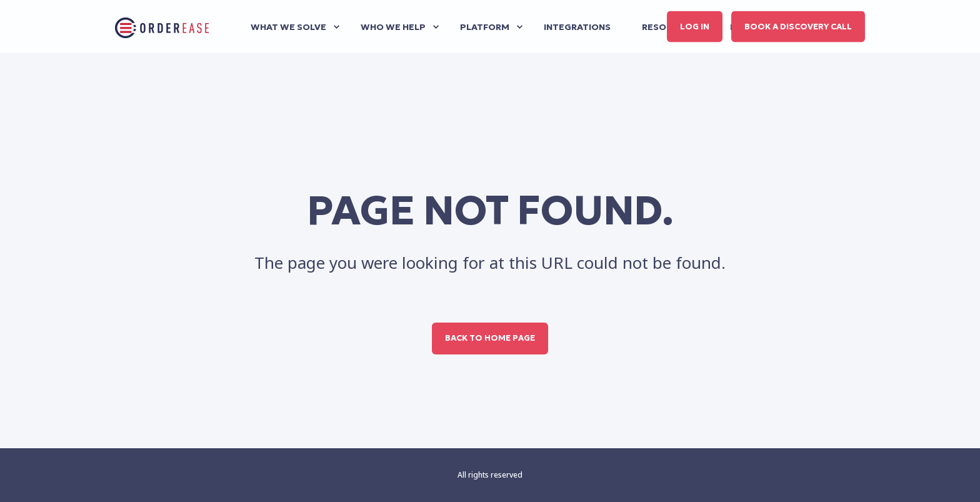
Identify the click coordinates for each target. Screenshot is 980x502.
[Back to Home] (162, 27)
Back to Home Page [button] (490, 338)
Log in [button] (695, 26)
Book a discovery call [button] (798, 26)
